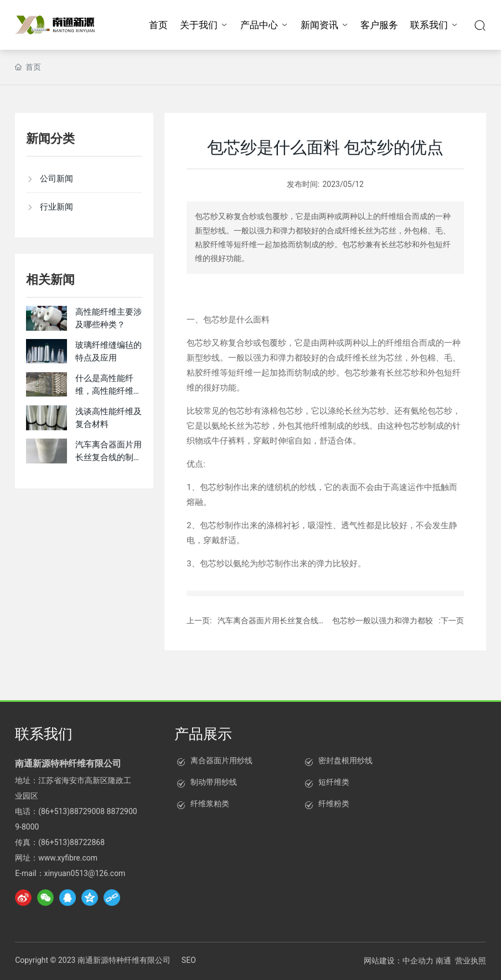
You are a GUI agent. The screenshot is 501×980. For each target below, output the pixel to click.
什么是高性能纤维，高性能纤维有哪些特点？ (109, 391)
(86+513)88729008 (71, 811)
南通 (443, 961)
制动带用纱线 (214, 782)
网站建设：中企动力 (399, 961)
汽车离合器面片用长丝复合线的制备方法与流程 (109, 457)
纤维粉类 (334, 804)
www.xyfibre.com (68, 858)
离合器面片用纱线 (221, 760)
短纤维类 (334, 782)
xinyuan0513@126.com (85, 873)
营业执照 (471, 961)
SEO (189, 960)
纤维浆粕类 (210, 804)
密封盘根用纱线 (345, 760)
